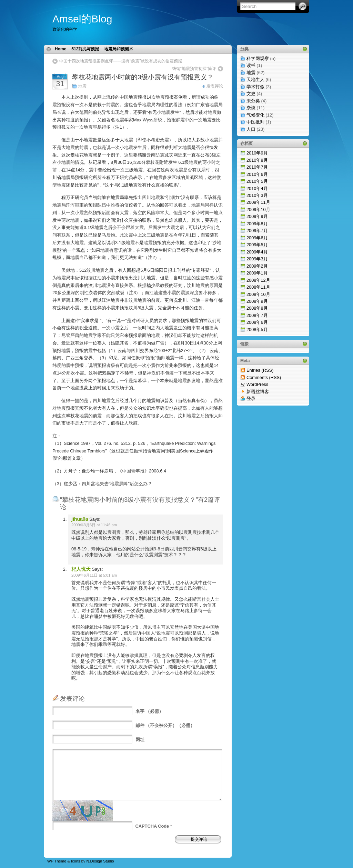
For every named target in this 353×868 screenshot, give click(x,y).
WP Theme (57, 861)
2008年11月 (258, 287)
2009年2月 (257, 266)
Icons (76, 861)
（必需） (150, 711)
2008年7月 (257, 315)
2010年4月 (257, 188)
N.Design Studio (100, 861)
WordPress (257, 384)
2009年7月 (257, 231)
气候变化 (255, 115)
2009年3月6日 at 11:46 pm (94, 525)
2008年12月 (258, 280)
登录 (251, 398)
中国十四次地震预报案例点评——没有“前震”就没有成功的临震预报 (121, 61)
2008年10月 (258, 294)
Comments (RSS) (264, 377)
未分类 (253, 101)
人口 (251, 129)
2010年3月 (257, 195)
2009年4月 (257, 252)
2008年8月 (257, 308)
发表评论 (215, 86)
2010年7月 (257, 167)
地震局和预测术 (119, 49)
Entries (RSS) (260, 370)
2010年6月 (257, 174)
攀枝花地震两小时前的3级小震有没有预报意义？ (143, 77)
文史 (251, 94)
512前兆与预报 (85, 49)
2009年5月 (257, 245)
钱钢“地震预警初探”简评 (194, 69)
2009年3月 (257, 259)
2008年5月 (257, 330)
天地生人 (255, 79)
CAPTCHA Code (152, 826)
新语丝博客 (258, 392)
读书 (251, 65)
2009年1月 (257, 273)
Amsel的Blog (82, 19)
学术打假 (255, 87)
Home (60, 49)
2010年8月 (257, 160)
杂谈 (251, 108)
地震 (82, 86)
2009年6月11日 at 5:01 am (94, 575)
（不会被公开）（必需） (165, 725)
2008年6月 (257, 322)
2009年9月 (257, 216)
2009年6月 (257, 238)
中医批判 (255, 122)
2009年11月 (258, 202)
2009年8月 (257, 224)
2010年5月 (257, 181)
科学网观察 (258, 58)
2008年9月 (257, 301)
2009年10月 (258, 209)
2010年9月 (257, 153)
